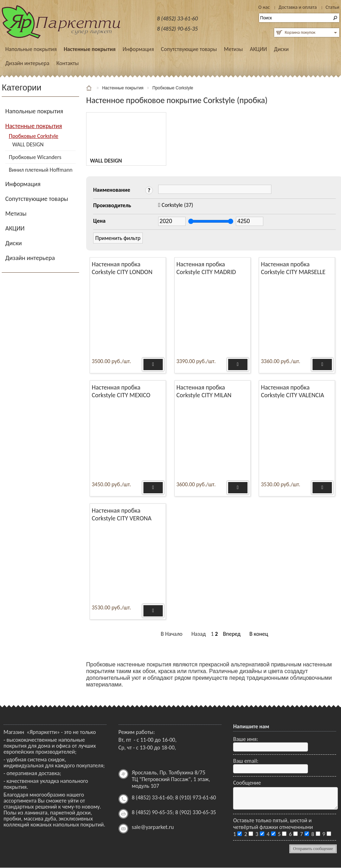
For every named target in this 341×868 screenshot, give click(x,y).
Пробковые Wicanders (35, 157)
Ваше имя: (246, 739)
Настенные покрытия (90, 49)
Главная (90, 88)
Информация (138, 49)
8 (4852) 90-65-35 (178, 29)
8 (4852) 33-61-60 (178, 18)
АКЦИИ (259, 49)
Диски (281, 49)
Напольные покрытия (31, 49)
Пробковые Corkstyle (34, 136)
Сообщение (247, 783)
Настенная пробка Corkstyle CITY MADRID (206, 268)
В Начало (172, 634)
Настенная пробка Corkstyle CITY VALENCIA (292, 391)
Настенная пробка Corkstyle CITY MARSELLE (293, 268)
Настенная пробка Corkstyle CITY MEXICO (121, 391)
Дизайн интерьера (27, 63)
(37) (178, 205)
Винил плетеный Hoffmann (41, 170)
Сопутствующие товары (189, 49)
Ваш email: (246, 761)
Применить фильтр (118, 238)
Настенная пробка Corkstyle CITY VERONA (122, 514)
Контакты (67, 63)
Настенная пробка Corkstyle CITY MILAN (204, 391)
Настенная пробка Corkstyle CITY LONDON (122, 268)
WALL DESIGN (28, 144)
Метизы (233, 49)
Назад (198, 634)
